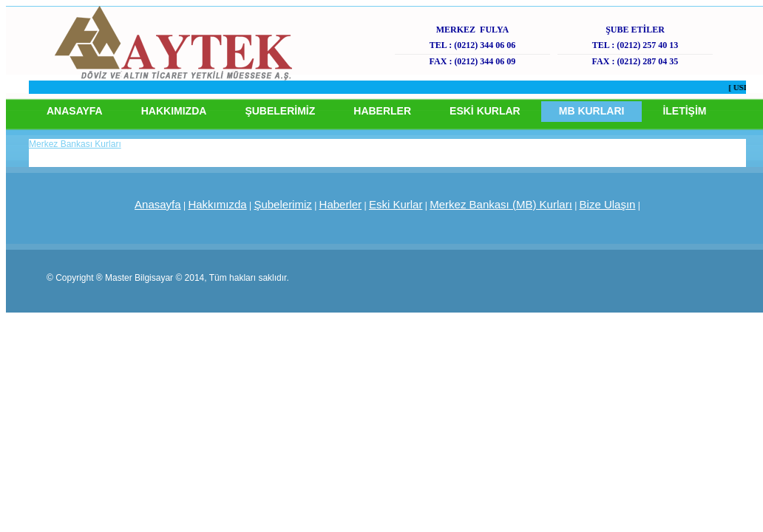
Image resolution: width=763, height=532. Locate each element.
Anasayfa (158, 204)
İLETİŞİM (684, 111)
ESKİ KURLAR (485, 111)
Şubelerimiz (282, 204)
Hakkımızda (217, 204)
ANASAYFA (75, 111)
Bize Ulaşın (608, 204)
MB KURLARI (592, 111)
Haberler (341, 204)
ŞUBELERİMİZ (280, 111)
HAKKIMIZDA (174, 111)
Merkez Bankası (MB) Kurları (501, 204)
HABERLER (382, 111)
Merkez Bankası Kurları (75, 144)
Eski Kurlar (396, 204)
